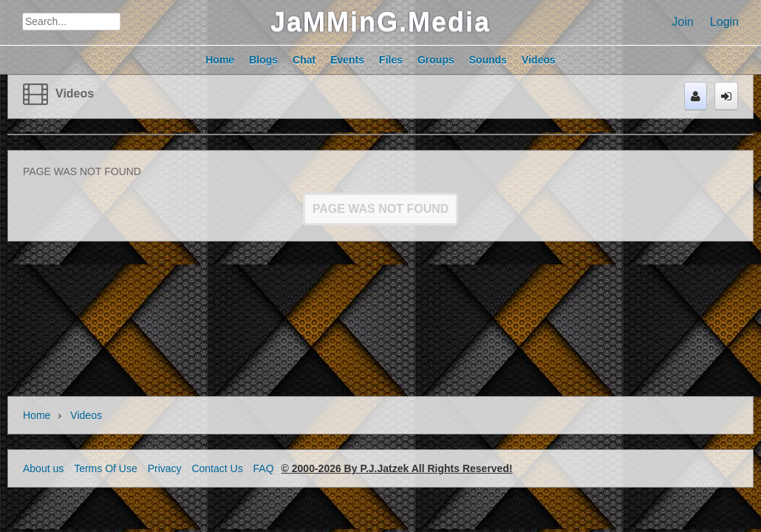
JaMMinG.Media (380, 22)
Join (682, 22)
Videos (75, 93)
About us (43, 468)
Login (724, 22)
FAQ (264, 468)
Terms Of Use (106, 468)
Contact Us (217, 468)
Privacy (165, 468)
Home (37, 415)
